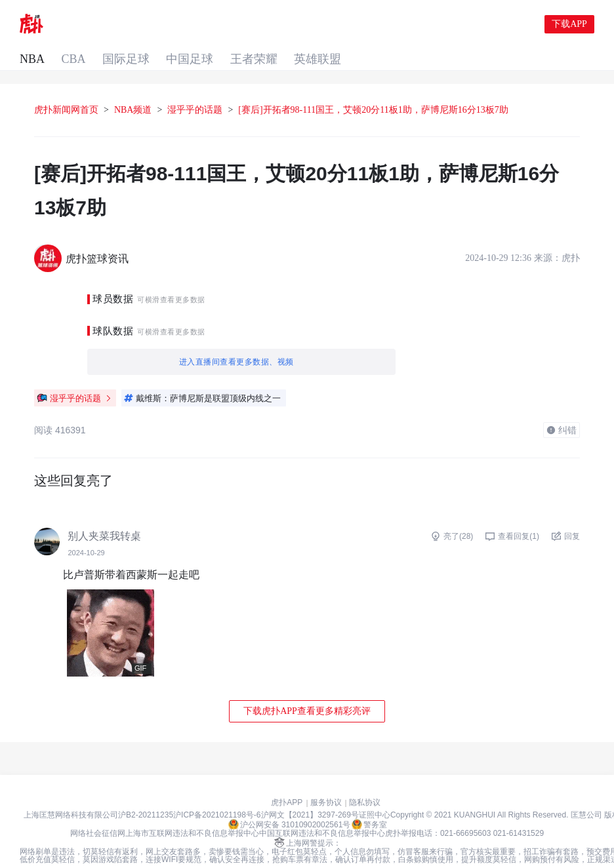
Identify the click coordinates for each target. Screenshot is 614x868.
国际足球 (175, 25)
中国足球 (242, 25)
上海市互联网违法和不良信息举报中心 (192, 813)
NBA (75, 25)
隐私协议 (365, 782)
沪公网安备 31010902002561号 (290, 804)
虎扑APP (287, 782)
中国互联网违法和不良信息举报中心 (322, 813)
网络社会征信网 (98, 813)
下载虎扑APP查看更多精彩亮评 (307, 691)
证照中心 (375, 795)
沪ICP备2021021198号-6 (217, 795)
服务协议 (326, 782)
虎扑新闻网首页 (66, 89)
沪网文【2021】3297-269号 (310, 795)
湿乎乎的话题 (195, 89)
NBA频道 (133, 89)
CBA (120, 25)
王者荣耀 (309, 25)
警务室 (369, 804)
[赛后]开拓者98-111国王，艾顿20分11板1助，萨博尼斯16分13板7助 (373, 89)
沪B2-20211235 (146, 795)
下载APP (569, 25)
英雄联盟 (376, 25)
